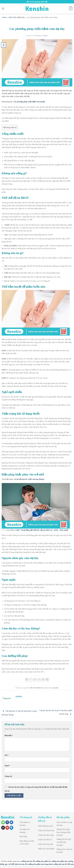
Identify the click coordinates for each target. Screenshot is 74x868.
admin (45, 36)
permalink (55, 688)
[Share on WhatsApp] (27, 680)
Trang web (8, 776)
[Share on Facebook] (31, 680)
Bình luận (9, 735)
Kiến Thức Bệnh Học (17, 17)
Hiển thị (14, 128)
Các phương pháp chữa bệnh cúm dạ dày (29, 102)
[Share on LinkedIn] (47, 680)
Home (4, 17)
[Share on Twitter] (35, 680)
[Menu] (3, 8)
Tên (7, 755)
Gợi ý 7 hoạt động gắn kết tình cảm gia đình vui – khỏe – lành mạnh (42, 530)
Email (7, 766)
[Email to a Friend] (39, 680)
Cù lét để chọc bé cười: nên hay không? (29, 479)
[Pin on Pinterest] (43, 680)
